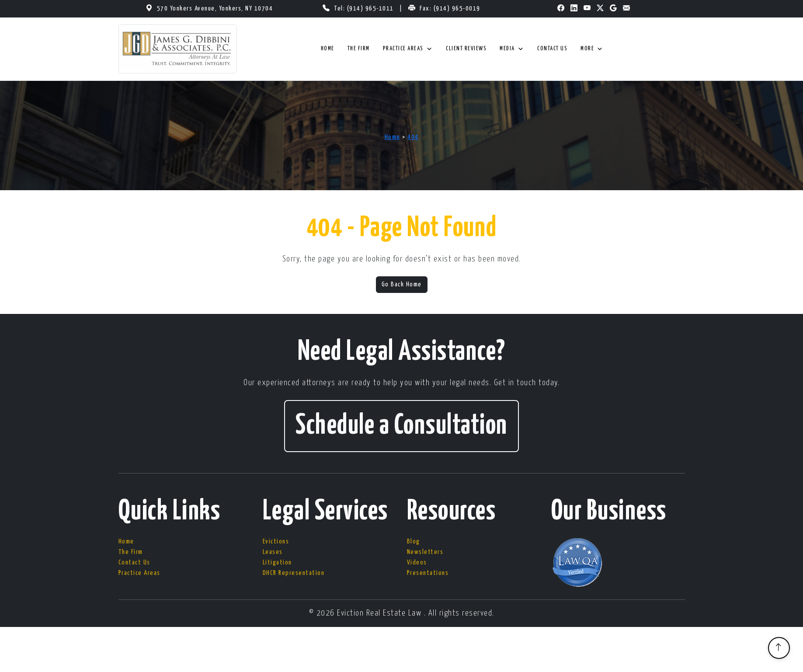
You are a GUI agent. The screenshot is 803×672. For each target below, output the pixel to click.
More (592, 49)
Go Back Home (402, 284)
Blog (414, 541)
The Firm (359, 49)
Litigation (277, 562)
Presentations (428, 573)
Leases (273, 552)
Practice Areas (408, 49)
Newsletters (425, 552)
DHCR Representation (294, 573)
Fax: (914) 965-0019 (450, 9)
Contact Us (552, 49)
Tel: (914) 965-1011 (365, 9)
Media (512, 49)
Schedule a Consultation (401, 426)
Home (328, 49)
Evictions (276, 541)
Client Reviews (466, 49)
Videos (417, 562)
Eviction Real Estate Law (381, 613)
